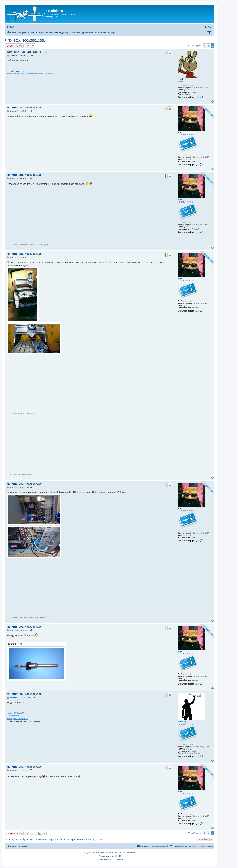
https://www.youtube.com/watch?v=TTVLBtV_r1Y (28, 245)
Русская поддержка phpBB (110, 856)
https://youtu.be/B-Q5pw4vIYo (19, 474)
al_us (180, 132)
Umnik (180, 79)
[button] (204, 46)
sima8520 (182, 722)
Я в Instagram (13, 716)
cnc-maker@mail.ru (16, 71)
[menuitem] (11, 27)
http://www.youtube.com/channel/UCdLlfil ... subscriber (31, 74)
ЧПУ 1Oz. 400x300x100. (25, 41)
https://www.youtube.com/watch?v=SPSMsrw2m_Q (28, 617)
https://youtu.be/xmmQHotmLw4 (20, 414)
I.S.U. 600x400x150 (16, 713)
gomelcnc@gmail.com (31, 721)
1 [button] (208, 46)
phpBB (104, 853)
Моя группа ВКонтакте (17, 718)
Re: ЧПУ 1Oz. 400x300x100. (27, 52)
